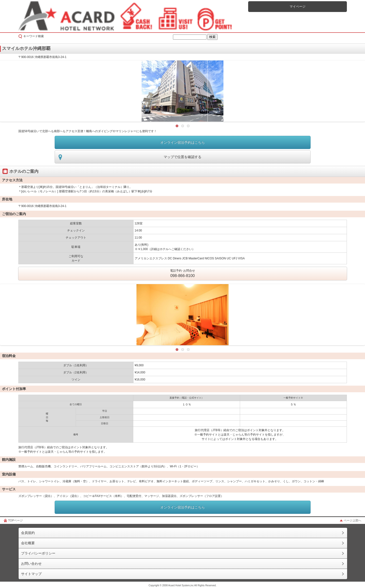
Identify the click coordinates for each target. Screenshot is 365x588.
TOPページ (15, 520)
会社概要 (28, 543)
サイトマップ (31, 574)
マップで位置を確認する (182, 157)
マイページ (298, 6)
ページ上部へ (353, 520)
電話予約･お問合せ (182, 274)
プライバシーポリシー (38, 553)
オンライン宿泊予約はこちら (182, 142)
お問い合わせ (31, 564)
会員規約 (28, 533)
